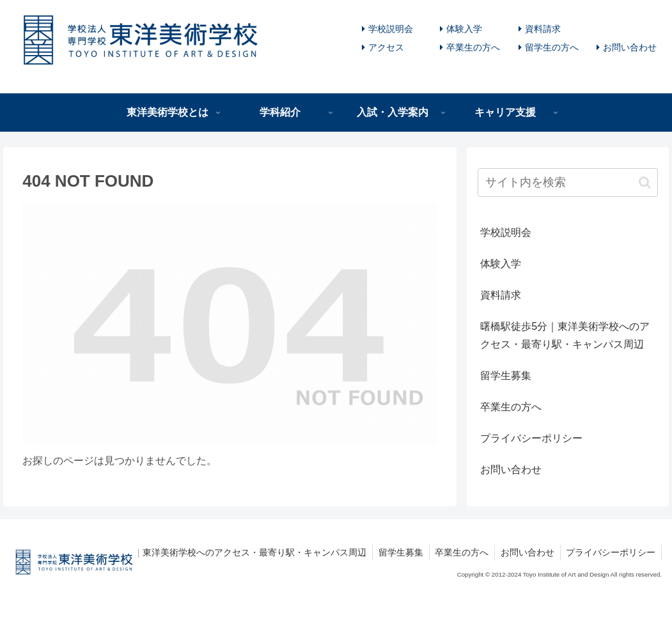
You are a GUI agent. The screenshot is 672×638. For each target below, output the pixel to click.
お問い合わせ (630, 47)
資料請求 (543, 29)
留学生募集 (506, 376)
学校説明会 (391, 29)
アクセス (386, 47)
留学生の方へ (552, 47)
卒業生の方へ (473, 47)
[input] (568, 183)
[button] (645, 183)
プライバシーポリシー (531, 438)
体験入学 (464, 29)
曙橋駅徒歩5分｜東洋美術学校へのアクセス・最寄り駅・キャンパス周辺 (565, 336)
